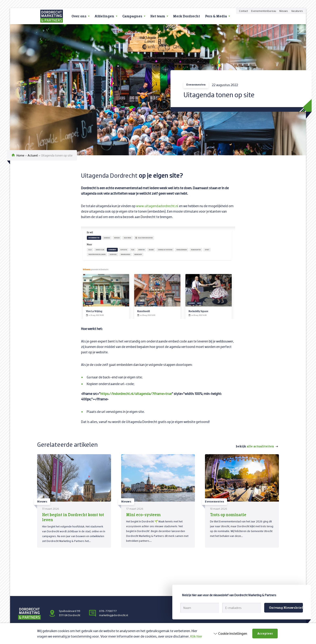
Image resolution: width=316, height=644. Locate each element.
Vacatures (297, 11)
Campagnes (132, 16)
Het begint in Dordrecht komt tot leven (73, 517)
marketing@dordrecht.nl (114, 615)
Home (20, 155)
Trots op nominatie (228, 515)
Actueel (33, 155)
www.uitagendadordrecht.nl (157, 206)
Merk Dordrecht (187, 16)
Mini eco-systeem (143, 515)
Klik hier (196, 636)
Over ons (79, 16)
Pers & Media (216, 16)
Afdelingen (104, 16)
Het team (158, 16)
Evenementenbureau (264, 11)
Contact (243, 11)
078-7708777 (108, 611)
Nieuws (284, 11)
